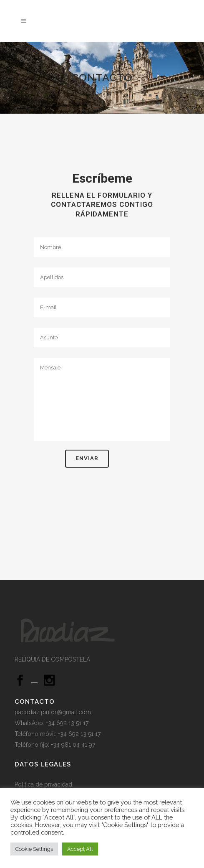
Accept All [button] (80, 849)
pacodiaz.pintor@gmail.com (53, 712)
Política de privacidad (44, 784)
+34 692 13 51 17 (79, 734)
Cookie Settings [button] (34, 849)
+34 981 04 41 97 (73, 745)
